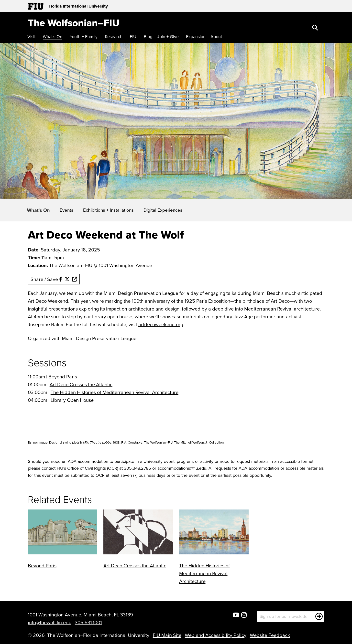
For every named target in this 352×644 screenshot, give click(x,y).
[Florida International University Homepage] (102, 6)
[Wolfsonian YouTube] (236, 615)
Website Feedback (270, 635)
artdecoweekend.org (161, 324)
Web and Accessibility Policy (216, 635)
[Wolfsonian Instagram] (244, 615)
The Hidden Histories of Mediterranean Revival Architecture (115, 392)
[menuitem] (33, 37)
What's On (38, 210)
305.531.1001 (88, 622)
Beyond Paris (63, 377)
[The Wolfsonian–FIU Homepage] (74, 23)
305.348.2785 (137, 468)
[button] (316, 28)
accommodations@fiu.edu (182, 468)
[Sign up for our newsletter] (291, 616)
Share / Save (54, 279)
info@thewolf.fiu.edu (50, 622)
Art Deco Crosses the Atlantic (81, 384)
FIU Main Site (167, 635)
